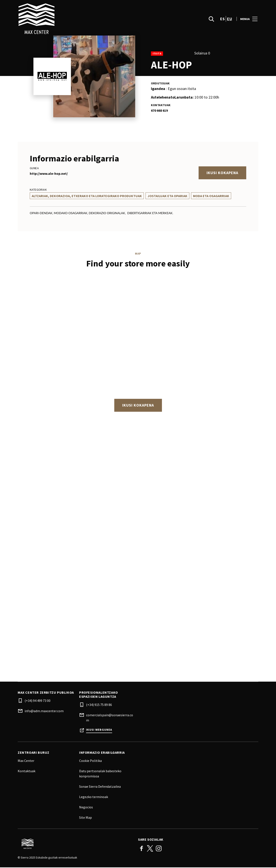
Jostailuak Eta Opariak (167, 196)
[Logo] (75, 845)
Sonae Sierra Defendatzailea (100, 787)
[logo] (78, 19)
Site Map (85, 818)
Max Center (26, 761)
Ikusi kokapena (222, 173)
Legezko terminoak (94, 797)
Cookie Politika (90, 761)
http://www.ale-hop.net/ (49, 173)
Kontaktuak (27, 772)
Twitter (150, 849)
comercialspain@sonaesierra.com (110, 718)
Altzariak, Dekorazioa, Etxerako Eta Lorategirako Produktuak (87, 196)
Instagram (159, 849)
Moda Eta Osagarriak (211, 196)
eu (230, 19)
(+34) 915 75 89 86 (99, 705)
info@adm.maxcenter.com (44, 712)
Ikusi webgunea (99, 730)
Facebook (141, 849)
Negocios (86, 808)
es (222, 19)
